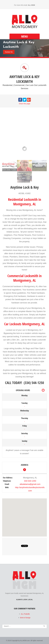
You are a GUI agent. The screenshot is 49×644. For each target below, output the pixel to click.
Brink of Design (25, 618)
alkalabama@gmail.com (30, 484)
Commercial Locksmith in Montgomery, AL (24, 278)
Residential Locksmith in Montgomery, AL (25, 202)
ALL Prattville (25, 614)
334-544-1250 (30, 481)
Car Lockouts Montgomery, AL (24, 324)
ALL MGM (31, 5)
